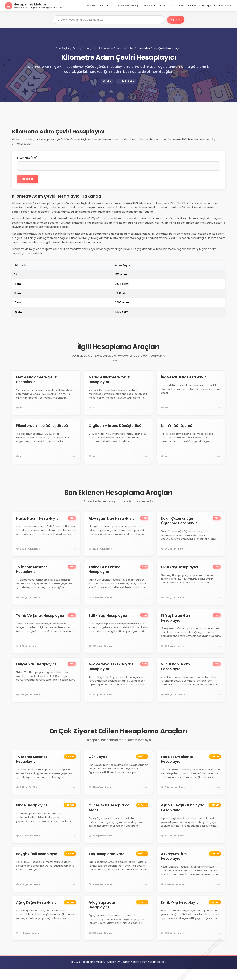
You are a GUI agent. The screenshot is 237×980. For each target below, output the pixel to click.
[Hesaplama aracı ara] (108, 21)
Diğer (228, 6)
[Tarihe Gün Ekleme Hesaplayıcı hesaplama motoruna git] (118, 587)
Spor (209, 6)
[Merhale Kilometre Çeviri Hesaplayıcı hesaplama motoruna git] (118, 394)
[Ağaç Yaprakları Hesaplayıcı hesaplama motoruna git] (118, 929)
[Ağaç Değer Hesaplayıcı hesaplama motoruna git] (46, 929)
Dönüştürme (122, 6)
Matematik (191, 6)
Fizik (202, 6)
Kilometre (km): (28, 159)
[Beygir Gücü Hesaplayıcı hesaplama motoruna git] (46, 879)
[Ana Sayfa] (34, 6)
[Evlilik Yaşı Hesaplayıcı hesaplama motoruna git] (118, 636)
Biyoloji (91, 6)
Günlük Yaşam (149, 6)
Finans (162, 6)
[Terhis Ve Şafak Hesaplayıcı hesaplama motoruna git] (46, 636)
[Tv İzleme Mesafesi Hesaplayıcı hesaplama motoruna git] (46, 587)
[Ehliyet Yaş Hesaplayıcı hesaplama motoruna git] (46, 686)
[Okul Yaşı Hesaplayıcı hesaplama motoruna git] (191, 587)
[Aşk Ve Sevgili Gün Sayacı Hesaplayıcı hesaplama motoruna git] (118, 686)
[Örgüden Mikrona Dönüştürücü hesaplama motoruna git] (118, 444)
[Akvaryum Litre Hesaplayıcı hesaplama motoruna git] (118, 537)
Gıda (171, 6)
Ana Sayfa (62, 49)
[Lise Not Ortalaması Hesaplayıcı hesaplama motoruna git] (191, 780)
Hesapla (29, 180)
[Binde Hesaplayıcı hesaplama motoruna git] (46, 829)
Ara (175, 20)
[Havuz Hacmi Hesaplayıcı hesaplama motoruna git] (46, 537)
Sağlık (180, 6)
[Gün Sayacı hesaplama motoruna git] (118, 780)
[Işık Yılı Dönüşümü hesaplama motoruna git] (191, 444)
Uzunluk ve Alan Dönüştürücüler (113, 49)
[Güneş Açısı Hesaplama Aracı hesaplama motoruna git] (118, 829)
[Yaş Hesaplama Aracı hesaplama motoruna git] (118, 879)
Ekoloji (135, 6)
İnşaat (110, 6)
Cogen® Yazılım (130, 973)
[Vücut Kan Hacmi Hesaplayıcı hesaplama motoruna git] (191, 686)
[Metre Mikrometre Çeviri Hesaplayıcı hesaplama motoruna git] (46, 394)
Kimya (101, 6)
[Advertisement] (92, 121)
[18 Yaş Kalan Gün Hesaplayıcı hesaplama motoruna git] (191, 636)
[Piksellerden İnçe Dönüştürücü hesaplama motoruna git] (46, 444)
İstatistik (219, 6)
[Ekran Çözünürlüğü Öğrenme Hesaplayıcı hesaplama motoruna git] (191, 537)
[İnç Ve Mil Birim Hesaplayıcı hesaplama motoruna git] (191, 394)
